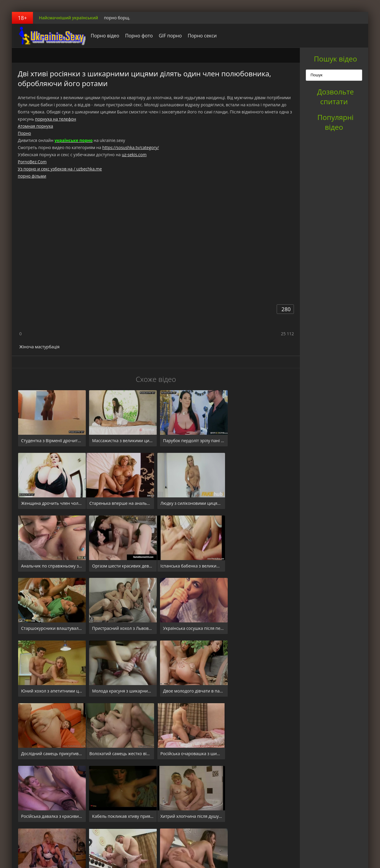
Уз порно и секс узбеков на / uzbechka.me (60, 169)
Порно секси (201, 36)
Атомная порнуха (35, 126)
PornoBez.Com (32, 162)
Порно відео (103, 36)
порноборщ (49, 36)
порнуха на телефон (56, 119)
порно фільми (32, 176)
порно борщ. (117, 18)
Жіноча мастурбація (39, 347)
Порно (24, 133)
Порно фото (137, 36)
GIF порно (169, 36)
